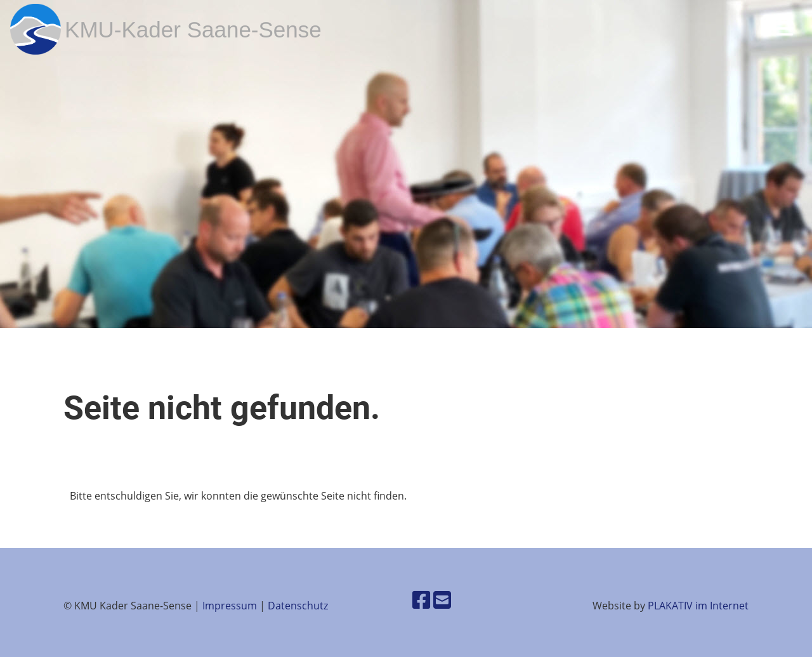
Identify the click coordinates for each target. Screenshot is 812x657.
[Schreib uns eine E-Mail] (442, 600)
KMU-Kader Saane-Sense (193, 30)
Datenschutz (298, 606)
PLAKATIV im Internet (698, 606)
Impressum (230, 606)
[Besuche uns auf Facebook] (421, 600)
